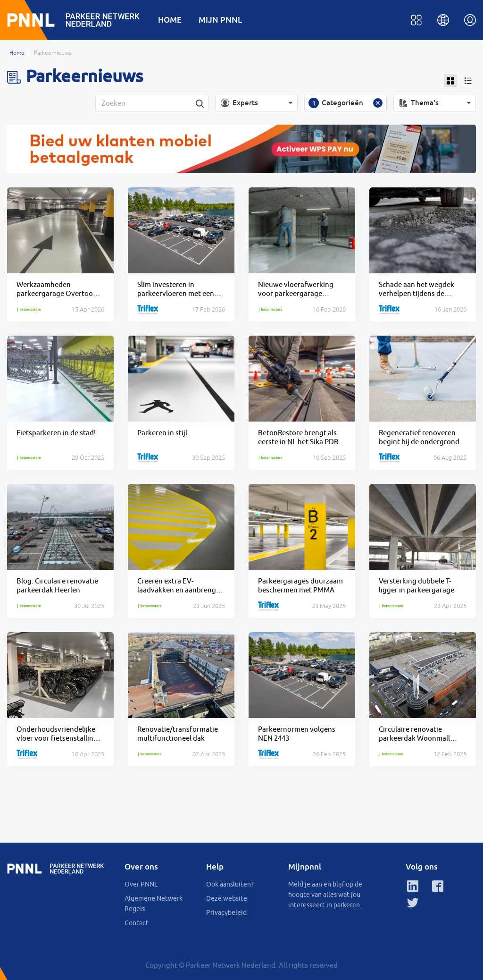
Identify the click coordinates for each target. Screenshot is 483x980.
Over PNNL (141, 884)
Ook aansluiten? (230, 884)
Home (17, 53)
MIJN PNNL (220, 20)
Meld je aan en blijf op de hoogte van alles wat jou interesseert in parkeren (325, 895)
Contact (137, 923)
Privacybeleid (226, 912)
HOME (170, 20)
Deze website (227, 898)
